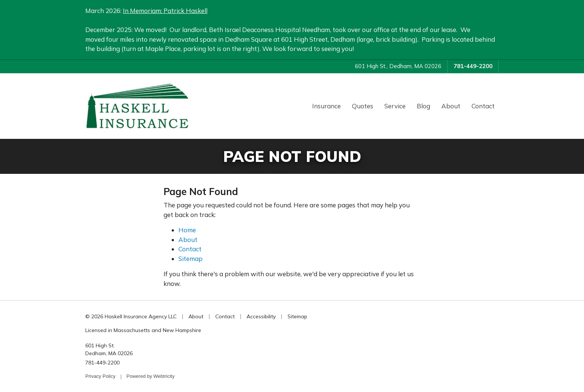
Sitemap (191, 259)
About (451, 106)
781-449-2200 (473, 66)
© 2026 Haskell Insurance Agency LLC (131, 316)
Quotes (363, 106)
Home (187, 230)
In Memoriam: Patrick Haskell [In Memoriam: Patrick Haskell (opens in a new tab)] (165, 11)
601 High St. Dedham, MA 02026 (109, 349)
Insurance (326, 106)
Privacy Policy (100, 376)
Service (395, 106)
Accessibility (261, 316)
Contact (483, 106)
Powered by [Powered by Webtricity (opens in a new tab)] (151, 376)
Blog (423, 106)
